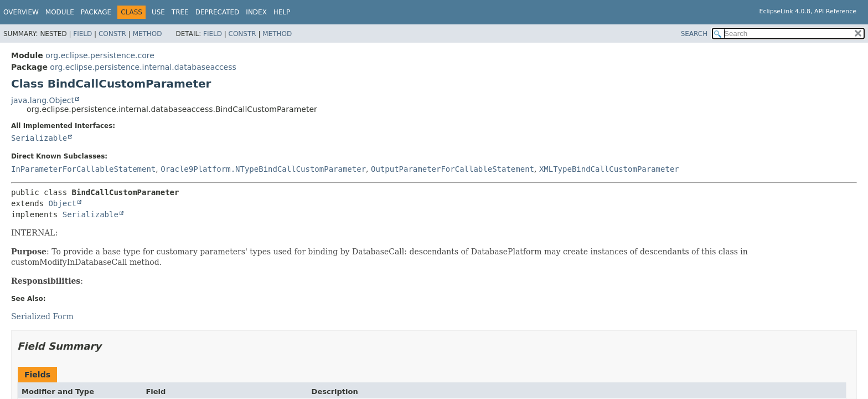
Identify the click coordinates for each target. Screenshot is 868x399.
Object (62, 203)
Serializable (39, 138)
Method (148, 34)
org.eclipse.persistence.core (100, 55)
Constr (112, 34)
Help (282, 12)
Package (96, 12)
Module (60, 12)
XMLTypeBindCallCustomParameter (609, 169)
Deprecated (218, 12)
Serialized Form (42, 316)
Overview (21, 12)
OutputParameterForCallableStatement (453, 169)
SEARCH (694, 34)
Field (82, 34)
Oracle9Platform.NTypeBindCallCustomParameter (263, 169)
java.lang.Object (43, 100)
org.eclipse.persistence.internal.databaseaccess (143, 67)
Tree (180, 12)
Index (256, 12)
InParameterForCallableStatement (83, 169)
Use (158, 12)
